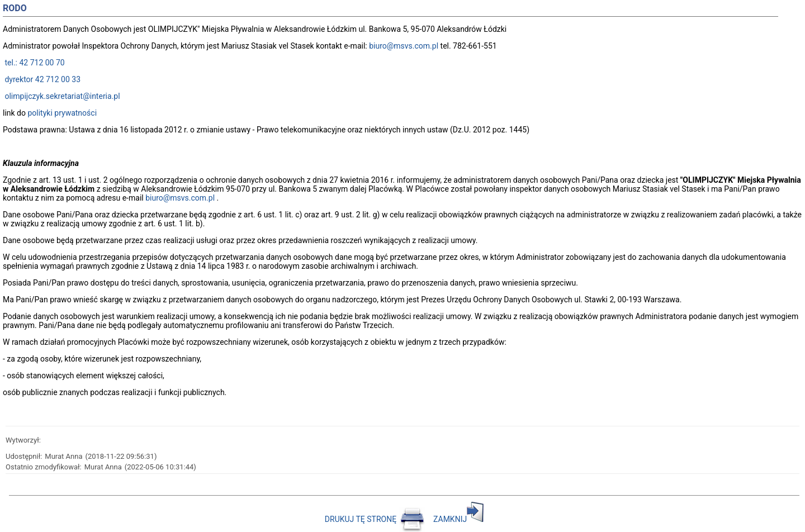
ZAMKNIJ (458, 519)
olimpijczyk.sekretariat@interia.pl (61, 96)
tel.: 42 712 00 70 (34, 63)
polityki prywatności (62, 113)
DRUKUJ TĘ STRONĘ (376, 519)
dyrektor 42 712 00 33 (42, 79)
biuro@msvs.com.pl (404, 46)
